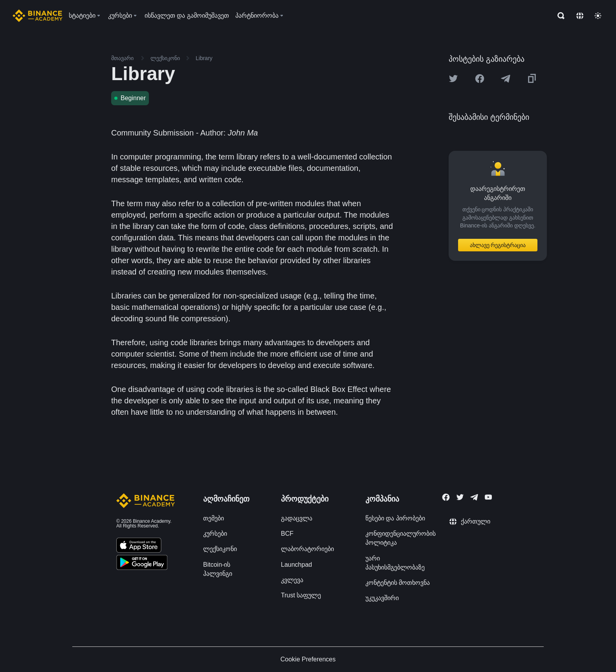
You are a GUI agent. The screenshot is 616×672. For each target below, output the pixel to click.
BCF (287, 534)
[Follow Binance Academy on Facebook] (446, 497)
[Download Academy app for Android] (142, 564)
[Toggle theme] (598, 16)
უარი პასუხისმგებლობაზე (395, 563)
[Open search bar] (559, 16)
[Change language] (580, 16)
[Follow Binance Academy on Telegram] (474, 497)
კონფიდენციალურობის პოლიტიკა (401, 538)
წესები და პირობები (395, 518)
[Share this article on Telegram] (506, 79)
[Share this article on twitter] (453, 79)
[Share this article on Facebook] (480, 79)
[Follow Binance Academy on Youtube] (488, 497)
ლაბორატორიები (307, 549)
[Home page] (38, 16)
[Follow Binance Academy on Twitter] (460, 497)
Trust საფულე (301, 595)
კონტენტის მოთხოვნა (398, 583)
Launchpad (296, 565)
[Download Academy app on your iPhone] (139, 546)
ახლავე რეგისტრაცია (498, 245)
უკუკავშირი (382, 598)
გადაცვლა (297, 518)
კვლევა (292, 580)
